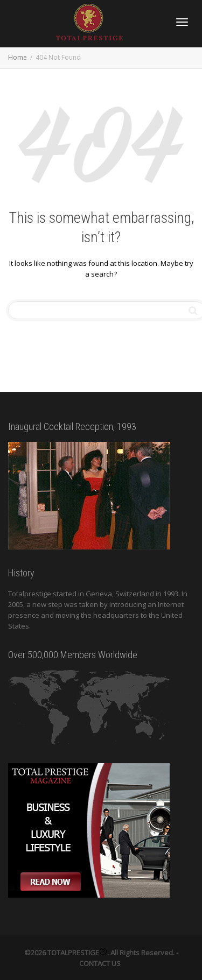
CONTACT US (100, 963)
